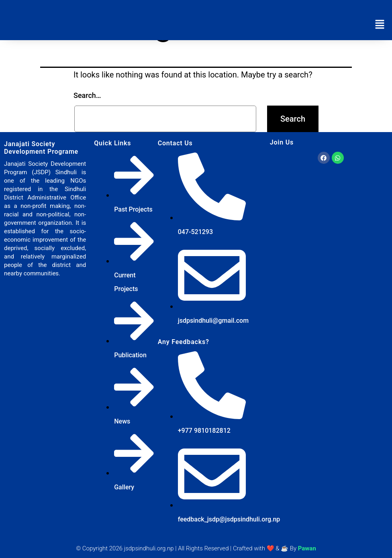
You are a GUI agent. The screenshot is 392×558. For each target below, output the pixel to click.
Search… (87, 95)
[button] (380, 25)
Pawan (307, 548)
